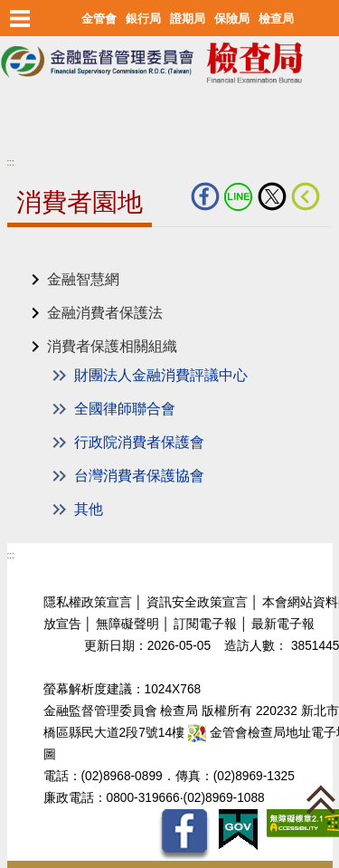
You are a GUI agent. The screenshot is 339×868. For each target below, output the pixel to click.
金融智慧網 (83, 279)
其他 (89, 509)
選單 (20, 18)
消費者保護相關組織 (112, 346)
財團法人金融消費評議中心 (161, 375)
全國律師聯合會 (125, 409)
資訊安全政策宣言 (197, 602)
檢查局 (276, 19)
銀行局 (143, 19)
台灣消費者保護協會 (139, 476)
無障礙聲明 (127, 624)
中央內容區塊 (51, 255)
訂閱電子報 (205, 624)
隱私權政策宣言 (88, 602)
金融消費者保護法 (105, 313)
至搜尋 (22, 117)
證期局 (188, 19)
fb (205, 196)
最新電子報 (283, 624)
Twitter (272, 196)
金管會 (99, 19)
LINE (239, 196)
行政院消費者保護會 (139, 442)
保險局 (232, 19)
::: (11, 162)
